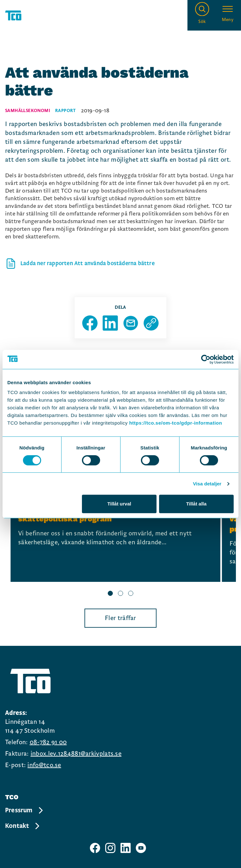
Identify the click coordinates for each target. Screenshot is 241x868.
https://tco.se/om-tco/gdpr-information (175, 423)
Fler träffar (120, 618)
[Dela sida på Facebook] (90, 323)
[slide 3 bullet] (131, 594)
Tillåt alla (196, 504)
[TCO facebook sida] (95, 848)
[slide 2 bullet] (120, 594)
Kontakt (23, 826)
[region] (120, 542)
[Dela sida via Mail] (131, 323)
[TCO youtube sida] (141, 848)
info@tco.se (44, 765)
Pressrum (25, 810)
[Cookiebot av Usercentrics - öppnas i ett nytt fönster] (206, 359)
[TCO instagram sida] (110, 848)
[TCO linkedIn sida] (126, 848)
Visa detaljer (207, 484)
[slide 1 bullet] (110, 594)
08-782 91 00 (48, 742)
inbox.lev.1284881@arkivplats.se (76, 754)
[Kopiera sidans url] (151, 323)
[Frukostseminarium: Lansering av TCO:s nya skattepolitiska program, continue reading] (115, 533)
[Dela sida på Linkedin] (110, 323)
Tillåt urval (119, 504)
